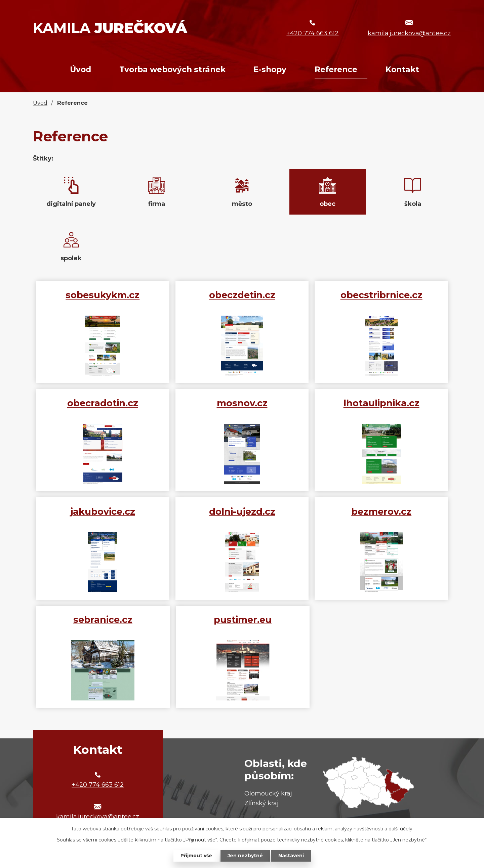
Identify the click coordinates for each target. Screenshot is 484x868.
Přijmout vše (196, 856)
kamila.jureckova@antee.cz (409, 33)
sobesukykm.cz (103, 295)
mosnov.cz (242, 403)
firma (157, 204)
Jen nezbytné (245, 856)
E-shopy (270, 70)
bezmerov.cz (381, 512)
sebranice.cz (103, 620)
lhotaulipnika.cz (381, 403)
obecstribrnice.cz (381, 295)
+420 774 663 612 (312, 33)
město (242, 204)
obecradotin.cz (103, 403)
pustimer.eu (243, 620)
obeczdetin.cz (242, 295)
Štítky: (43, 158)
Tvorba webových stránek (172, 70)
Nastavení (291, 856)
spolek (71, 258)
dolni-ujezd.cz (242, 512)
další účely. (401, 829)
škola (413, 204)
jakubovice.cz (103, 512)
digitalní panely (71, 204)
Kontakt (402, 70)
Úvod (80, 70)
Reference (336, 70)
